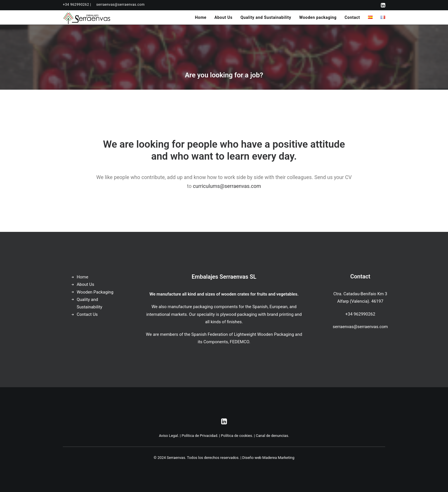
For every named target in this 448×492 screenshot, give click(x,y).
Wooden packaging (318, 17)
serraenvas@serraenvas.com (120, 5)
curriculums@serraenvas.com (227, 186)
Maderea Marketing (278, 458)
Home (201, 17)
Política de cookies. (237, 436)
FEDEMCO (239, 342)
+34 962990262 (360, 314)
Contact (352, 17)
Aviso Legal (168, 436)
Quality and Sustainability (266, 17)
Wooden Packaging (95, 292)
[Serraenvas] (87, 17)
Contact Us (87, 314)
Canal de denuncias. (272, 436)
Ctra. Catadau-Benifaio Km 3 (360, 294)
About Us (223, 17)
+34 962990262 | (77, 5)
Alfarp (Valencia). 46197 (360, 301)
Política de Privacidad (200, 436)
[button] (383, 5)
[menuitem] (77, 5)
